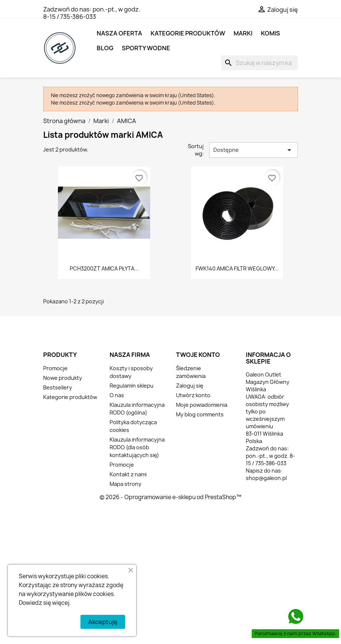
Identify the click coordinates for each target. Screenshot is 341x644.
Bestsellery (58, 387)
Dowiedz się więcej (44, 603)
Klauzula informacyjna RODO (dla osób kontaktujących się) (137, 447)
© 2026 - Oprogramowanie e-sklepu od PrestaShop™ (170, 497)
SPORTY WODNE (146, 48)
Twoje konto (198, 355)
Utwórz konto (193, 395)
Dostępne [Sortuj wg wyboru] (254, 150)
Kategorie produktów (188, 33)
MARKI (243, 33)
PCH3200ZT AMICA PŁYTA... (104, 268)
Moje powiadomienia (202, 405)
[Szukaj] (259, 63)
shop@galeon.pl (266, 478)
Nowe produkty (63, 378)
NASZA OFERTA (119, 33)
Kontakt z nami (128, 474)
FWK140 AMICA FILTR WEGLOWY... (237, 268)
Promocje (55, 368)
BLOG (105, 48)
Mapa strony (125, 484)
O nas (117, 395)
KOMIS (271, 33)
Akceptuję (103, 622)
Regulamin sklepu (132, 386)
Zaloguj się (190, 386)
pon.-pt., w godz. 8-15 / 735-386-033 (92, 13)
